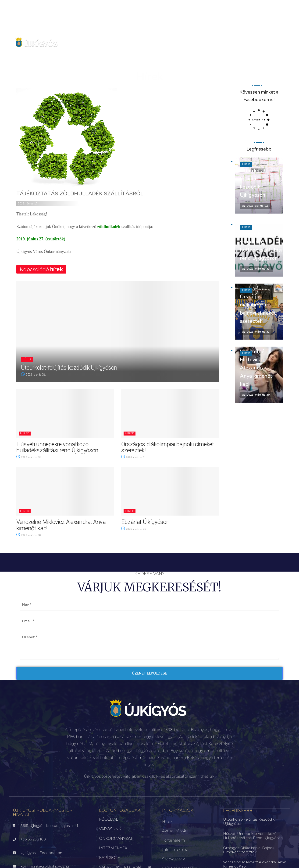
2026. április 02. (33, 375)
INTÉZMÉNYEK (113, 848)
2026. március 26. (135, 529)
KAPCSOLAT (111, 858)
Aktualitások (174, 831)
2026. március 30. (30, 535)
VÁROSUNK (110, 829)
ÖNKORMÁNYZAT (116, 838)
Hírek (27, 359)
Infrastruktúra (175, 850)
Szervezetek (174, 859)
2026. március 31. (30, 457)
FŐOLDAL (109, 819)
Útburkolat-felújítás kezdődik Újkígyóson (69, 368)
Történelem (173, 840)
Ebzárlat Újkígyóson (145, 522)
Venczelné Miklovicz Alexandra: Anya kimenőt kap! (61, 525)
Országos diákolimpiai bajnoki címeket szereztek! (168, 447)
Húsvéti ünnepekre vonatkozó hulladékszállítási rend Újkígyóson (57, 447)
